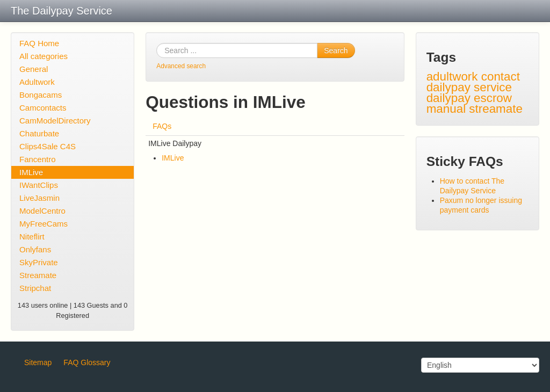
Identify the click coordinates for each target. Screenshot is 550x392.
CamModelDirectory (55, 121)
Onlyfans (35, 249)
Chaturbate (39, 133)
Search (336, 50)
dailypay (448, 98)
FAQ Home (39, 43)
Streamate (38, 275)
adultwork (452, 77)
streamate (496, 109)
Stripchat (35, 288)
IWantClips (39, 185)
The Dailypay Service (61, 11)
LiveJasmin (39, 198)
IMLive (31, 172)
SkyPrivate (39, 262)
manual (446, 109)
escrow (493, 98)
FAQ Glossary (87, 362)
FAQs (162, 126)
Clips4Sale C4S (48, 146)
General (34, 69)
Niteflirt (32, 237)
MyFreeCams (44, 224)
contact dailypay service (473, 82)
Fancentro (38, 159)
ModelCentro (42, 211)
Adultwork (37, 82)
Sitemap (38, 362)
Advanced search (181, 66)
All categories (44, 56)
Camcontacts (43, 108)
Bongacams (41, 95)
